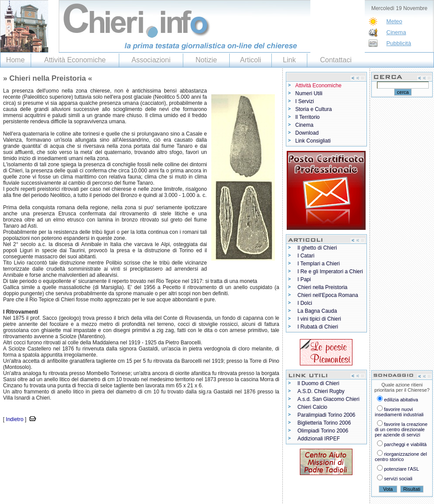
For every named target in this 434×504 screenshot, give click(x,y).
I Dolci (305, 303)
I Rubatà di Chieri (318, 327)
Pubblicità (398, 43)
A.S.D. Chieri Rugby (321, 391)
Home (16, 60)
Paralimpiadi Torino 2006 (327, 415)
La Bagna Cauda (317, 311)
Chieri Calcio (313, 407)
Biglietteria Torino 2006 (324, 423)
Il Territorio (308, 117)
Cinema (396, 32)
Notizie (206, 60)
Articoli (250, 60)
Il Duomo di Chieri (318, 383)
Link (289, 60)
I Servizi (305, 101)
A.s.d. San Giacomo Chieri (329, 399)
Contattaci (336, 60)
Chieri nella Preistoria (323, 287)
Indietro (14, 419)
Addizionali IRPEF (319, 439)
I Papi (304, 279)
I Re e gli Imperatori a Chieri (330, 272)
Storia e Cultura (314, 109)
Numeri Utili (309, 93)
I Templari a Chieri (319, 264)
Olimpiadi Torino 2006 (323, 431)
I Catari (306, 256)
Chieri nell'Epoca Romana (328, 295)
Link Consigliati (313, 141)
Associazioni (151, 60)
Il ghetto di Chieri (317, 248)
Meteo (394, 21)
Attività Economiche (75, 60)
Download (307, 133)
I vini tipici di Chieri (319, 319)
